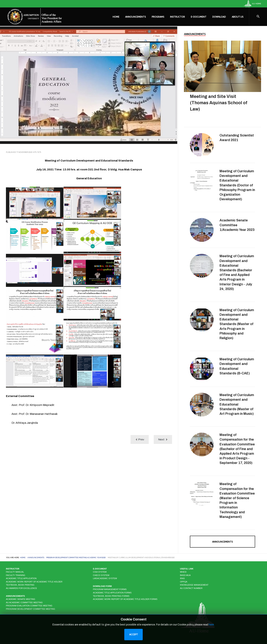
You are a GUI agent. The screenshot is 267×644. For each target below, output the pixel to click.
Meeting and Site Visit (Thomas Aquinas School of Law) (219, 103)
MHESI (183, 572)
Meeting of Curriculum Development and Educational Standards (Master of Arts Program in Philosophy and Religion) (237, 324)
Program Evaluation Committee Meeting (29, 606)
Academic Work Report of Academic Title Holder (34, 582)
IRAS (182, 578)
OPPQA (184, 582)
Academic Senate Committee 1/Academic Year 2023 (237, 225)
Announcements (135, 17)
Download (219, 17)
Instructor (177, 17)
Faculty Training (16, 575)
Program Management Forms (110, 589)
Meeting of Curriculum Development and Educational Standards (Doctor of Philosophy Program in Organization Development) (237, 185)
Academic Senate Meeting (20, 599)
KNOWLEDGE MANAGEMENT (194, 585)
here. (212, 637)
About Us (238, 17)
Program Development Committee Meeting (31, 609)
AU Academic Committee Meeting (24, 602)
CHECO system (101, 575)
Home (116, 17)
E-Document (199, 17)
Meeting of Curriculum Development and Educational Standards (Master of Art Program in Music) (237, 404)
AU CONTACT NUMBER (191, 588)
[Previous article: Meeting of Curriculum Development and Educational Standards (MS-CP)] (140, 439)
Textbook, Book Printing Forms (111, 596)
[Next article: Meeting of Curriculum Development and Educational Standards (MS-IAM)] (163, 439)
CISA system (100, 572)
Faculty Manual (15, 572)
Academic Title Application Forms (112, 593)
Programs (158, 17)
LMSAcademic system (105, 578)
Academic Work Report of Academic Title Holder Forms (125, 599)
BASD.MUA (185, 575)
